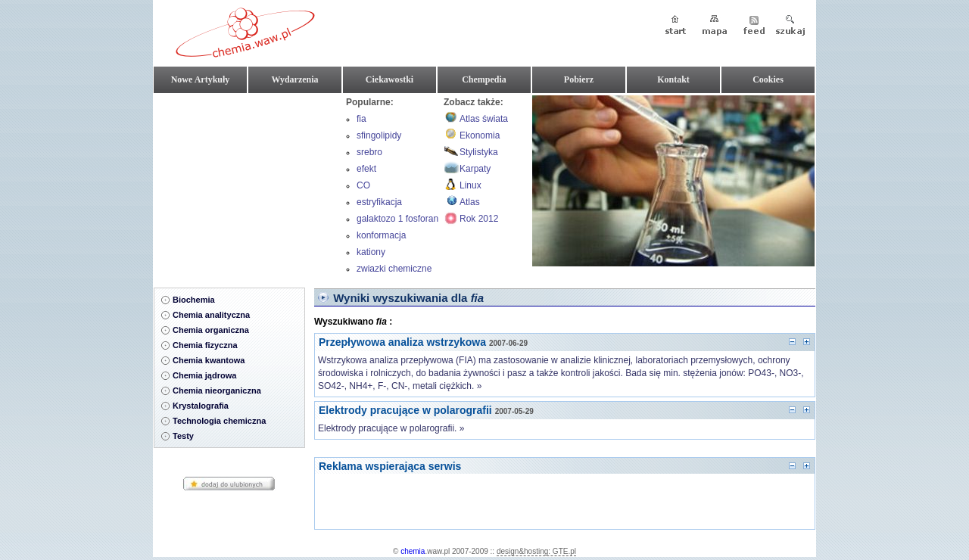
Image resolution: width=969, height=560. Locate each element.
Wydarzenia (294, 79)
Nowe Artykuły (201, 79)
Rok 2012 (479, 219)
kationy (371, 252)
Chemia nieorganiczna (217, 390)
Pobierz (579, 79)
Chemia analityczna (211, 315)
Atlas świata (484, 119)
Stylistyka (479, 152)
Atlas (470, 202)
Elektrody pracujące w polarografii (405, 410)
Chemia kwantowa (209, 360)
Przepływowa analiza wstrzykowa (402, 342)
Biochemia (194, 300)
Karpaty (475, 169)
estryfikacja (379, 202)
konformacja (381, 235)
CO (363, 185)
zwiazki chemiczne (394, 269)
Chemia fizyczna (205, 345)
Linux (470, 185)
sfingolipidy (379, 135)
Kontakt (673, 79)
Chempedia (484, 79)
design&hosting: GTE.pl (536, 551)
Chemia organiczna (211, 330)
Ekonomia (480, 135)
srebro (369, 152)
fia (361, 119)
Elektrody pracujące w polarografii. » (391, 428)
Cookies (768, 79)
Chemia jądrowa (204, 375)
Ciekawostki (389, 79)
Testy (183, 436)
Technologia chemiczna (219, 421)
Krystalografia (201, 406)
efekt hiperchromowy (387, 170)
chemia (413, 551)
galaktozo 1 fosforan (397, 219)
